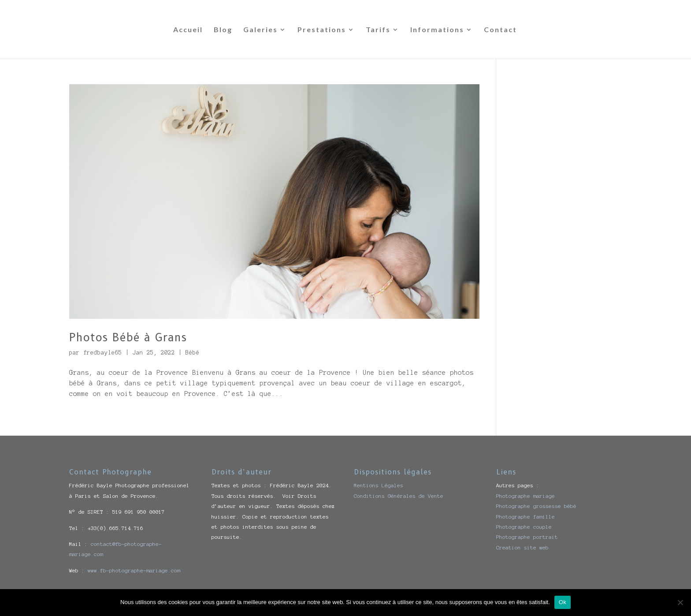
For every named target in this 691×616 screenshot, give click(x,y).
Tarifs (378, 30)
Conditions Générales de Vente (399, 496)
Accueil (188, 30)
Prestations (322, 30)
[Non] (680, 602)
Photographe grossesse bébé (536, 506)
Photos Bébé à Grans (128, 337)
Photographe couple (524, 527)
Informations (437, 30)
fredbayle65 (103, 353)
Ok (563, 602)
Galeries (260, 30)
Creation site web (522, 547)
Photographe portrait (527, 537)
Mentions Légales (379, 485)
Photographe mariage (526, 496)
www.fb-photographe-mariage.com (134, 570)
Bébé (193, 353)
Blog (223, 30)
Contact (500, 30)
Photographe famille (526, 517)
